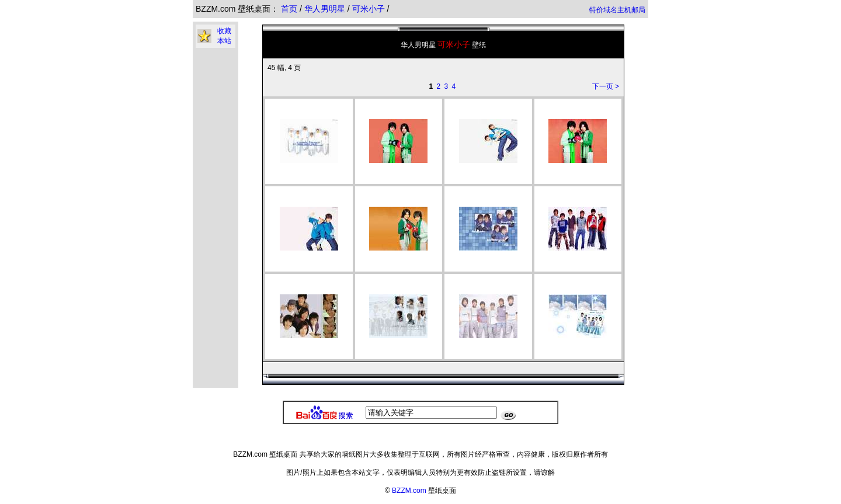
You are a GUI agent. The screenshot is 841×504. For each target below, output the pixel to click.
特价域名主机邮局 (617, 10)
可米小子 (370, 9)
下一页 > (606, 86)
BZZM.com (409, 491)
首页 (289, 9)
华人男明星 (326, 9)
